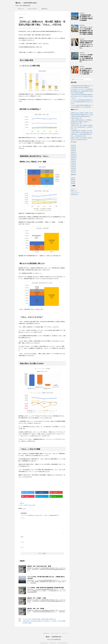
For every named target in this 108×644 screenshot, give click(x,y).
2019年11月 (74, 156)
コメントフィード (75, 192)
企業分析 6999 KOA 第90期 (36, 609)
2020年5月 (74, 151)
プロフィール (21, 9)
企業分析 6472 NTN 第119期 (79, 125)
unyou (24, 508)
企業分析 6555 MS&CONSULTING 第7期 (39, 566)
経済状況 (73, 181)
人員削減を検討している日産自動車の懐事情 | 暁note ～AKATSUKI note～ (82, 134)
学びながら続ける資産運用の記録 (54, 638)
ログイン (73, 189)
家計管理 (73, 180)
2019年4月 (74, 168)
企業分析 (22, 503)
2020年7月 (74, 147)
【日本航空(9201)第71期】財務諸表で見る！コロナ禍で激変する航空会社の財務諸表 (86, 18)
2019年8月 (74, 161)
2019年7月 (74, 163)
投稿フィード (74, 191)
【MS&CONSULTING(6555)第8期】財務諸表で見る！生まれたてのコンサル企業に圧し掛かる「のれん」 (86, 45)
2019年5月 (74, 167)
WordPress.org (75, 194)
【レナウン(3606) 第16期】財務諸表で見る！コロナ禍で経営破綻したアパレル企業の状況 (86, 71)
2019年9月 (74, 160)
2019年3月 (74, 170)
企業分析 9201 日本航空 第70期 (80, 113)
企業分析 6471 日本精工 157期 (36, 598)
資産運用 (73, 183)
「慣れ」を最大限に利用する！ (78, 120)
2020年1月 (74, 152)
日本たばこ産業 (32, 505)
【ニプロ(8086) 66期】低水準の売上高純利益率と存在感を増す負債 (45, 588)
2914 (21, 505)
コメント (23, 518)
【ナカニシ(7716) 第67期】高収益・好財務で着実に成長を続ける (39, 619)
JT (23, 505)
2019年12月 (74, 154)
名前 (22, 537)
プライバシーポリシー (32, 9)
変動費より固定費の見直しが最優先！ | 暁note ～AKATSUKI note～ (82, 122)
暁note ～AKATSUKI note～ (27, 3)
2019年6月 (74, 165)
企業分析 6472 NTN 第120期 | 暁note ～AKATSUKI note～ (82, 127)
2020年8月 (74, 145)
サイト (22, 547)
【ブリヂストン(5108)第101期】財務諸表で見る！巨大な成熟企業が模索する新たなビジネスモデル (86, 58)
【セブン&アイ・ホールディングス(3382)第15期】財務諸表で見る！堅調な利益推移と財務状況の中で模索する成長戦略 (86, 31)
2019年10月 (74, 158)
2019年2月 (74, 172)
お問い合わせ (44, 9)
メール (23, 542)
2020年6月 (74, 149)
